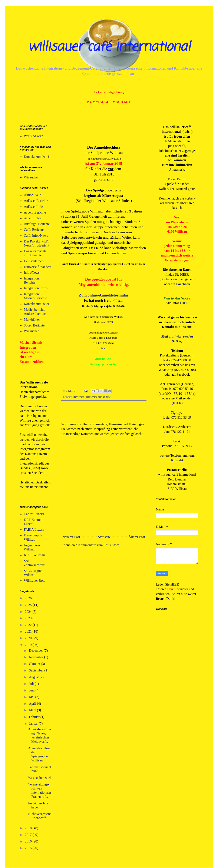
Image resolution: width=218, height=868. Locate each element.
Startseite (104, 537)
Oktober (35, 664)
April (33, 703)
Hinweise (79, 397)
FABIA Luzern (34, 529)
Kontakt (177, 460)
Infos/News (32, 273)
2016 (29, 841)
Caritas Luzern (34, 514)
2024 (29, 612)
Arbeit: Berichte (35, 212)
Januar (34, 723)
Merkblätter (32, 320)
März (33, 710)
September (37, 670)
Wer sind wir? (33, 136)
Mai (32, 697)
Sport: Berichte (34, 325)
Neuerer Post (71, 537)
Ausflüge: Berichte (37, 224)
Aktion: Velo (33, 195)
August (34, 677)
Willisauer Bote (34, 581)
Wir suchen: (32, 177)
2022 (29, 625)
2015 (29, 848)
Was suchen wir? (40, 778)
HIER (110, 322)
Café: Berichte (34, 230)
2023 (29, 618)
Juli (32, 684)
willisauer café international (109, 47)
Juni (32, 690)
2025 (29, 605)
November (37, 657)
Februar (35, 717)
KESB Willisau (34, 555)
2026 (29, 598)
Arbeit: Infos (33, 218)
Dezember (36, 651)
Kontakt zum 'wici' (37, 157)
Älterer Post (137, 537)
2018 (29, 828)
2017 (29, 835)
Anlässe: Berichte (36, 201)
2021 (29, 631)
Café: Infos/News (36, 236)
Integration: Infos (36, 288)
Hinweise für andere (98, 397)
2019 (29, 645)
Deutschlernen (34, 261)
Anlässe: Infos (34, 207)
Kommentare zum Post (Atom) (99, 545)
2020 (29, 638)
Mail (104, 348)
